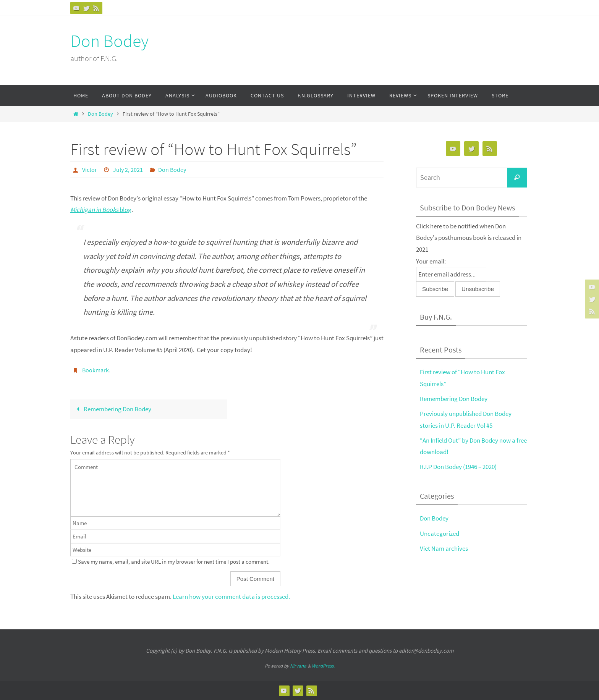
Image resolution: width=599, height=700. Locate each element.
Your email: (431, 261)
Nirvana (298, 666)
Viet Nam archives (444, 548)
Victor (90, 170)
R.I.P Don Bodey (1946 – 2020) (458, 467)
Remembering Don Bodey (112, 409)
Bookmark (96, 370)
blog (101, 210)
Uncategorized (440, 533)
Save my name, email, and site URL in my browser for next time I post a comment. (174, 562)
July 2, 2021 (128, 170)
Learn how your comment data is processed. (231, 597)
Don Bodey (109, 41)
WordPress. (323, 666)
